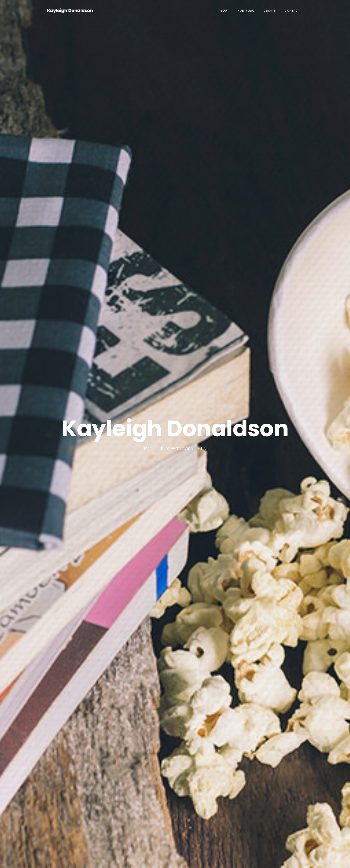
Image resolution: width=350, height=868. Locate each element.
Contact (292, 11)
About (224, 11)
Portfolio (246, 11)
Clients (270, 11)
